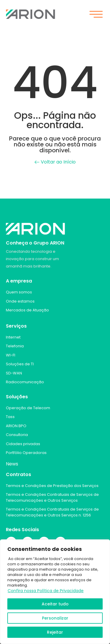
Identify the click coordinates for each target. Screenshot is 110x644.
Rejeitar (55, 632)
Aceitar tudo (55, 604)
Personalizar (55, 618)
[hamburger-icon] (96, 15)
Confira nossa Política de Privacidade (46, 591)
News (12, 464)
